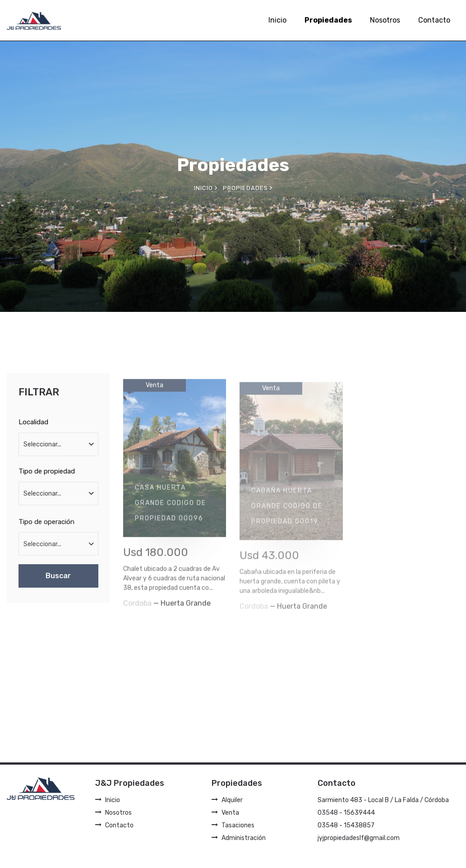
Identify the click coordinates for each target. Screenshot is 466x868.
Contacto (434, 20)
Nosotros (385, 20)
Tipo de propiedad (47, 477)
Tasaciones (233, 825)
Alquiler (227, 800)
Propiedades (328, 20)
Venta (225, 813)
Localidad (33, 428)
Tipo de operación (46, 529)
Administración (239, 838)
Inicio (277, 20)
